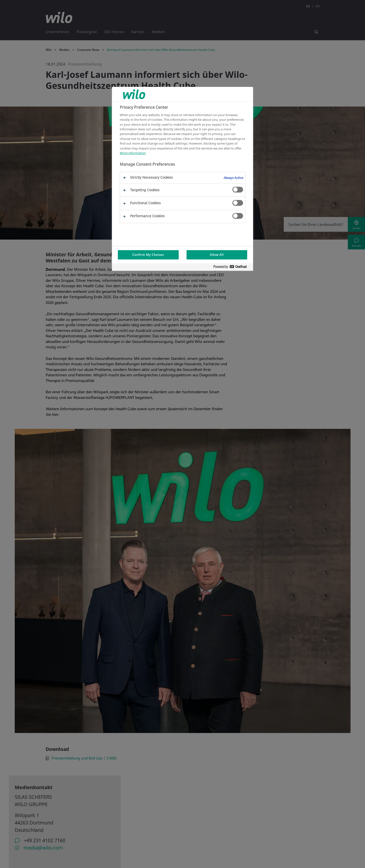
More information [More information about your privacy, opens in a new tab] (133, 153)
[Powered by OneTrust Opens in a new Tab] (232, 268)
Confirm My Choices (148, 255)
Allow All (217, 255)
